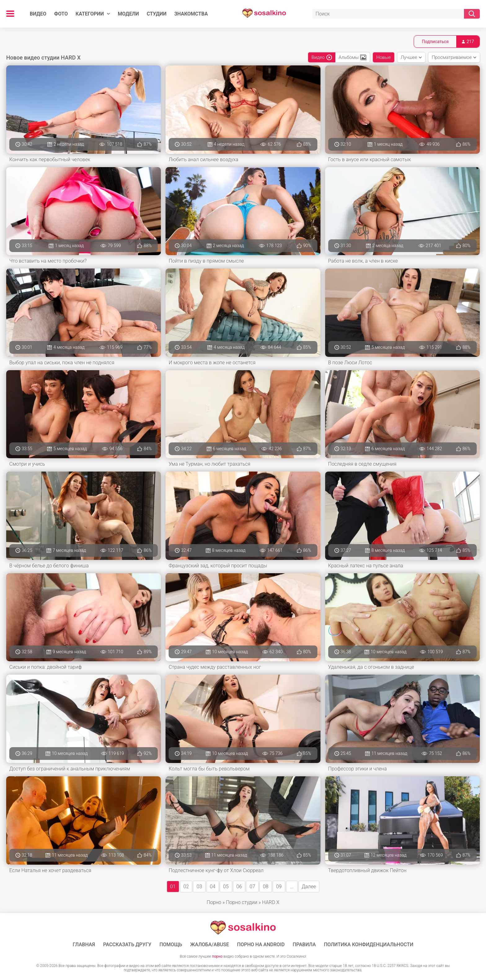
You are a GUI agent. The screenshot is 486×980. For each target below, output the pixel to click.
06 (239, 887)
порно (217, 956)
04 (213, 887)
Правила (304, 945)
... (292, 887)
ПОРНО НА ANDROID (261, 945)
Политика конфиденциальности (369, 945)
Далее (309, 887)
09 (279, 887)
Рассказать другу (127, 945)
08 (266, 887)
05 (226, 887)
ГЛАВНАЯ (84, 945)
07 (252, 887)
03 (199, 887)
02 (186, 887)
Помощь (171, 945)
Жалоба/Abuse (210, 945)
